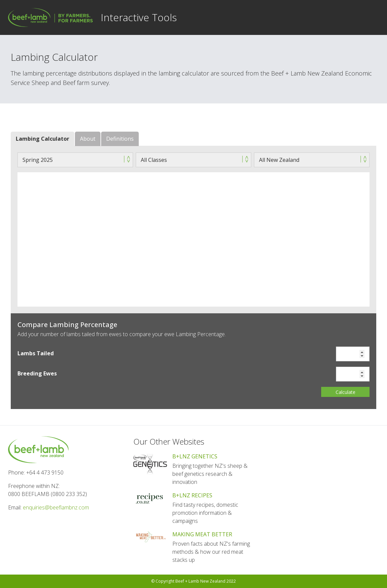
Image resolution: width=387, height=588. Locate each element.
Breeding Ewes (37, 373)
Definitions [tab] (120, 139)
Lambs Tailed (36, 353)
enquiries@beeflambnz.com (56, 507)
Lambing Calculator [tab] (42, 139)
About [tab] (88, 139)
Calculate (346, 392)
